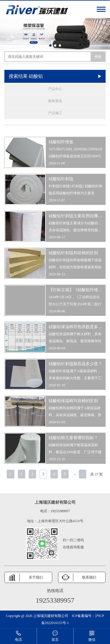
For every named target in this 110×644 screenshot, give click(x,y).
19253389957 (60, 511)
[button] (50, 45)
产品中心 (55, 89)
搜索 (98, 57)
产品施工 (55, 113)
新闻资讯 (55, 101)
